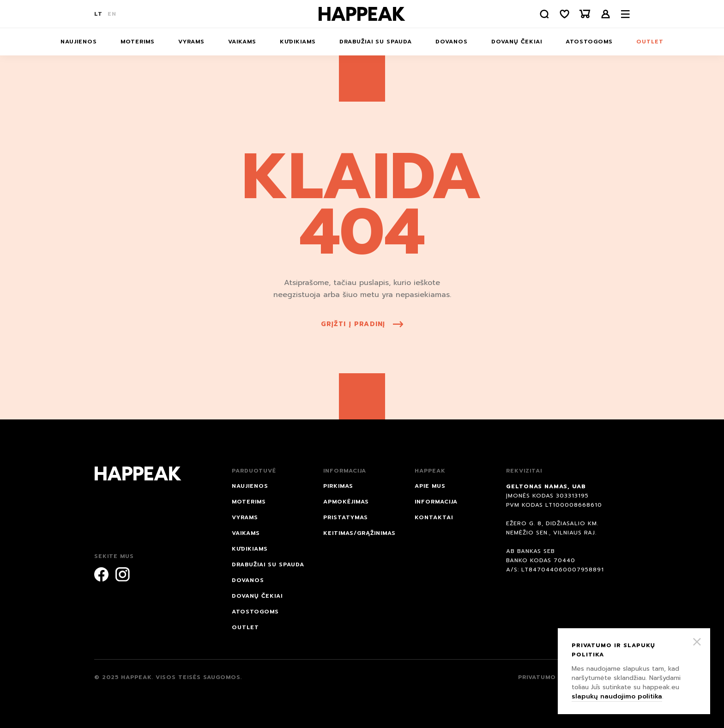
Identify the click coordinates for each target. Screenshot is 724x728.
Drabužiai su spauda (376, 42)
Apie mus (430, 486)
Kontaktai (434, 517)
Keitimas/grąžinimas (359, 533)
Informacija (436, 502)
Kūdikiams (298, 42)
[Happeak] (362, 14)
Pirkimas (338, 486)
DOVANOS (452, 42)
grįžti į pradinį (362, 324)
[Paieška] (544, 14)
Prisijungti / (606, 14)
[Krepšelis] (585, 14)
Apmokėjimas (346, 502)
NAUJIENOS (79, 42)
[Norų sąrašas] (565, 14)
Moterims (138, 42)
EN (112, 14)
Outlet (650, 42)
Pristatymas (346, 517)
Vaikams (242, 42)
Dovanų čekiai (517, 42)
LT (98, 14)
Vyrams (191, 42)
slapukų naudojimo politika (617, 696)
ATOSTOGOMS (589, 42)
